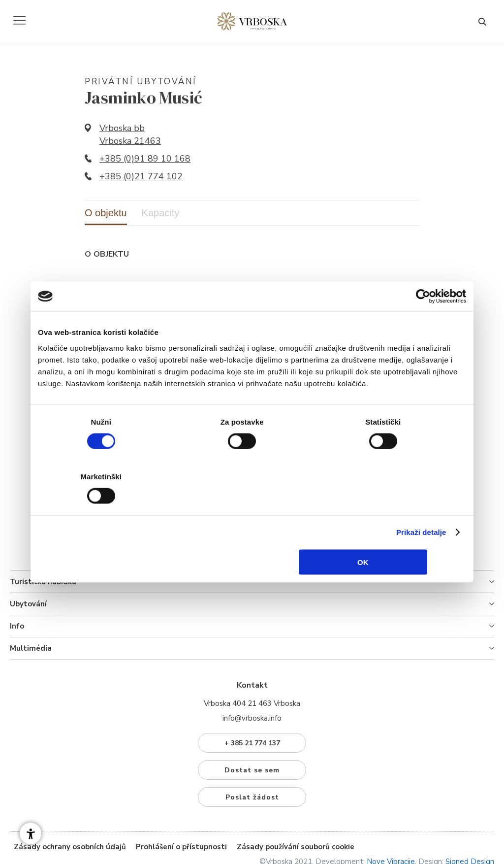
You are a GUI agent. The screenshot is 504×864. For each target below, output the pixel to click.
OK (395, 534)
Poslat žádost (252, 768)
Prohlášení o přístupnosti (181, 817)
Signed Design (470, 832)
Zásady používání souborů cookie (296, 817)
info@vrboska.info (252, 689)
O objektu (106, 214)
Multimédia (31, 619)
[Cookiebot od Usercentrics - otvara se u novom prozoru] (423, 324)
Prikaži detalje (421, 505)
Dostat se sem (252, 741)
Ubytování (28, 574)
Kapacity (161, 214)
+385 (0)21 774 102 (141, 178)
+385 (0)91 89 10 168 (145, 160)
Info (17, 597)
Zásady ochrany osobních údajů (70, 817)
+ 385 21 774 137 (252, 714)
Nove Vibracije (391, 832)
